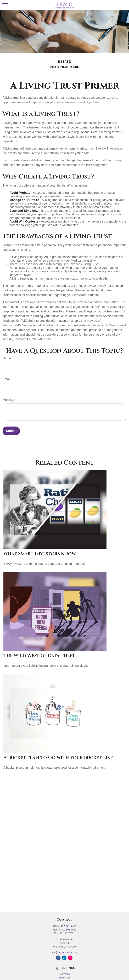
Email (6, 379)
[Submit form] (11, 431)
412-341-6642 (68, 926)
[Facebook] (58, 958)
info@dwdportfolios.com (65, 952)
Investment (64, 978)
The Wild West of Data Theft (39, 656)
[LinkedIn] (64, 958)
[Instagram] (70, 958)
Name (7, 358)
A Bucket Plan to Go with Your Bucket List (58, 758)
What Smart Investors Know (40, 554)
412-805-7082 (69, 930)
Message (9, 400)
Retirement (64, 974)
